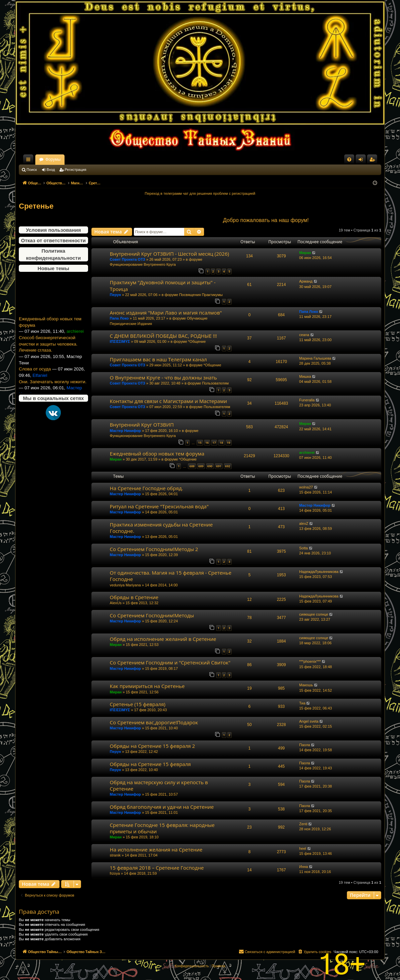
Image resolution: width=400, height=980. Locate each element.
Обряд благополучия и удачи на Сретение (162, 807)
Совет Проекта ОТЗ (128, 259)
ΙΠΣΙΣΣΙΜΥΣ (120, 341)
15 (200, 443)
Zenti (303, 824)
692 (228, 466)
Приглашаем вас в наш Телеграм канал (158, 359)
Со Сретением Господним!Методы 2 (154, 549)
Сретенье (36, 206)
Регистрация (76, 170)
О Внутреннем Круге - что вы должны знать (164, 377)
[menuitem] (349, 159)
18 (221, 443)
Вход (51, 170)
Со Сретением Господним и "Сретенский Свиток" (170, 662)
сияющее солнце (314, 614)
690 (210, 466)
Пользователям (215, 383)
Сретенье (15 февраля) (138, 704)
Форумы (112, 159)
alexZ (304, 523)
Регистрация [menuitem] (373, 161)
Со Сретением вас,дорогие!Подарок (154, 722)
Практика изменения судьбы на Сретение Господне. (161, 528)
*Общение (197, 341)
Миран (305, 253)
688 (192, 466)
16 (207, 443)
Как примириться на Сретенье (147, 686)
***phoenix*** (310, 661)
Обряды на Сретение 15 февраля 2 (152, 746)
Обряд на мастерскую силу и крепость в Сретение (159, 785)
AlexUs (116, 603)
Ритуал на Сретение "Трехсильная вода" (159, 506)
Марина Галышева (315, 358)
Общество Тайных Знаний (64, 159)
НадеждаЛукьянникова (319, 572)
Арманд (306, 281)
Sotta (304, 548)
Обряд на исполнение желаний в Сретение (163, 639)
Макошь (306, 685)
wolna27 (306, 487)
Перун (115, 295)
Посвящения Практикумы (201, 295)
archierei (307, 452)
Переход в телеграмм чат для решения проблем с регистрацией (200, 193)
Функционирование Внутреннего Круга (143, 264)
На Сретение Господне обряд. (147, 488)
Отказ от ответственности (53, 240)
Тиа (302, 703)
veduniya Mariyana (125, 585)
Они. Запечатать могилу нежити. (53, 389)
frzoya (115, 873)
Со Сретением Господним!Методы (152, 615)
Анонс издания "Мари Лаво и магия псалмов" (166, 313)
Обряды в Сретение (134, 597)
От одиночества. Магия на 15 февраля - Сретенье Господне (171, 576)
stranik (115, 855)
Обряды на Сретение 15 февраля (150, 764)
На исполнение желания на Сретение (156, 849)
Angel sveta (309, 721)
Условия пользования (53, 230)
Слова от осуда (35, 376)
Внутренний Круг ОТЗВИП (142, 425)
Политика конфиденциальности (53, 254)
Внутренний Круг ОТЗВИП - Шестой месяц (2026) (170, 254)
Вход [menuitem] (362, 161)
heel (303, 848)
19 (229, 443)
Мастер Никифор (126, 431)
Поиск (32, 170)
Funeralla (307, 400)
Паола (305, 745)
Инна (304, 867)
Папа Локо (119, 318)
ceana (304, 335)
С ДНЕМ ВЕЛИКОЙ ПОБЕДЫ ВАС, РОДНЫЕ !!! (164, 336)
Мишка (305, 376)
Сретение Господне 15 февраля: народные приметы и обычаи (162, 828)
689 (201, 466)
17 (214, 443)
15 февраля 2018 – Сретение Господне (157, 868)
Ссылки (30, 161)
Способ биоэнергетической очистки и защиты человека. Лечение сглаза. (48, 351)
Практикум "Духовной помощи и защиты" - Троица (163, 285)
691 (219, 466)
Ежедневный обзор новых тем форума (50, 329)
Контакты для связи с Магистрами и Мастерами (169, 401)
